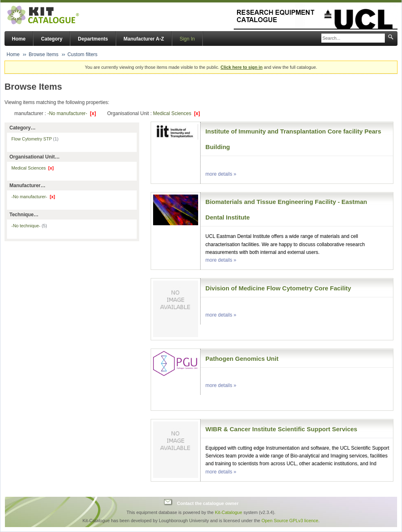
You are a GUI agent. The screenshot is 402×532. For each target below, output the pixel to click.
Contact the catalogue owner (208, 503)
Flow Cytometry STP (35, 139)
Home (19, 39)
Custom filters (82, 54)
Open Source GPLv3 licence (290, 521)
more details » (221, 174)
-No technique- (29, 226)
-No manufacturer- (72, 113)
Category (52, 39)
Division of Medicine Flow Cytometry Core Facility (278, 288)
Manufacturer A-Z (144, 39)
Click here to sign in (242, 67)
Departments (93, 39)
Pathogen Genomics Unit (242, 359)
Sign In (187, 39)
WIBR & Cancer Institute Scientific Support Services (281, 429)
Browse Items (44, 54)
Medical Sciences (177, 113)
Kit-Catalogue (229, 512)
